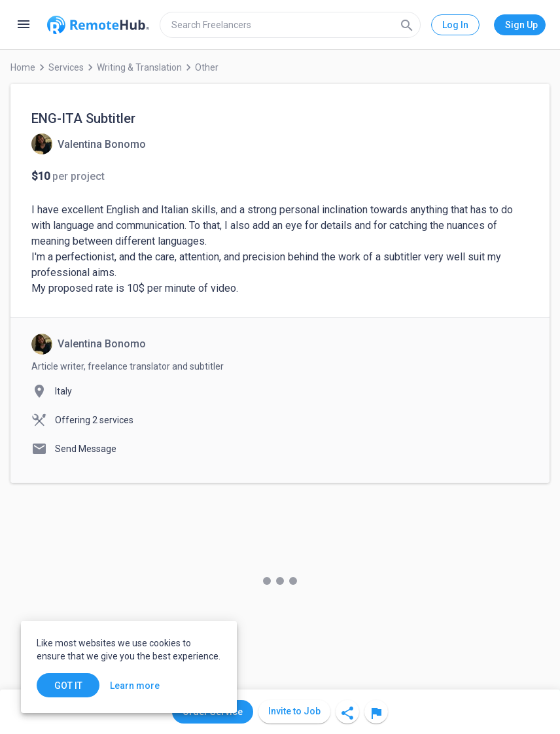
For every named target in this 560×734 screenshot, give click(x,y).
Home (23, 67)
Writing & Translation (139, 67)
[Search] (407, 25)
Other (207, 67)
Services (66, 67)
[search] (290, 25)
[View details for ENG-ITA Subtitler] (89, 144)
